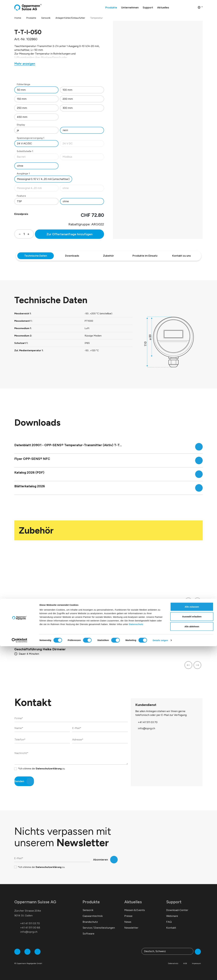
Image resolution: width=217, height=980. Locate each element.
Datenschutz (136, 958)
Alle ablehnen (192, 960)
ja (18, 130)
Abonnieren (101, 860)
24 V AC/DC (24, 143)
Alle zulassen (192, 940)
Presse (128, 916)
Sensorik (88, 910)
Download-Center (177, 910)
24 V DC (83, 144)
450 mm (22, 117)
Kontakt (171, 928)
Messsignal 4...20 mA (38, 189)
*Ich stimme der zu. (42, 769)
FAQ (169, 922)
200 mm (68, 99)
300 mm (68, 108)
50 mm (21, 90)
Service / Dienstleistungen (99, 928)
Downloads (72, 256)
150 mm (22, 99)
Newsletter (131, 928)
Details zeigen (160, 974)
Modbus (83, 158)
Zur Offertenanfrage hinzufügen (70, 234)
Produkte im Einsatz (145, 256)
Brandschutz (90, 922)
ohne (20, 166)
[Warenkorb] (194, 7)
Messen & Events (135, 910)
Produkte (91, 902)
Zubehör (108, 256)
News (128, 922)
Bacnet (38, 158)
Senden (19, 781)
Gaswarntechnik (93, 916)
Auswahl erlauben (192, 950)
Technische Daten (36, 256)
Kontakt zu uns (182, 256)
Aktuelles (133, 902)
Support (174, 902)
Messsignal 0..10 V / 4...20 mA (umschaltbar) (43, 179)
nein (65, 130)
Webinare (172, 916)
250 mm (22, 108)
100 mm (67, 90)
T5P (19, 201)
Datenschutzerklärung (49, 769)
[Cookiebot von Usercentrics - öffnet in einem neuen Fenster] (20, 974)
